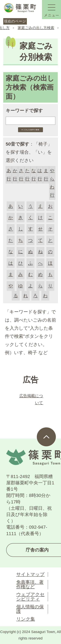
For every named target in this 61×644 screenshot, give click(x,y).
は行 (40, 175)
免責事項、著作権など (30, 584)
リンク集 (26, 619)
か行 (15, 175)
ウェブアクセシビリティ (30, 597)
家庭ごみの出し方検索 (36, 28)
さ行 (21, 175)
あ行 (9, 175)
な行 (34, 175)
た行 (27, 175)
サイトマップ (30, 574)
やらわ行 (52, 183)
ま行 (46, 175)
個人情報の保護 (30, 609)
